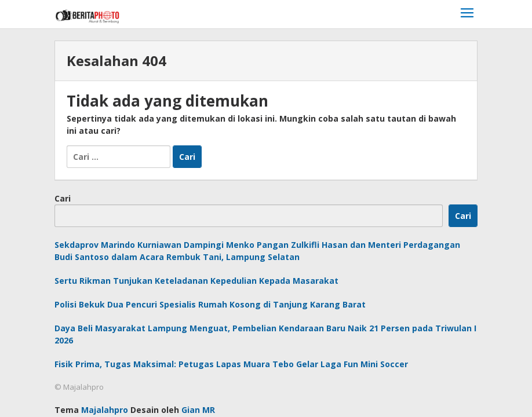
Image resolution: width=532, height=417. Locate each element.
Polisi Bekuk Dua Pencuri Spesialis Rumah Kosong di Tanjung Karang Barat (210, 304)
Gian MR (198, 410)
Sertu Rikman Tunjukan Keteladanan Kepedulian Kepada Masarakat (196, 281)
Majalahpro (105, 410)
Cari (63, 198)
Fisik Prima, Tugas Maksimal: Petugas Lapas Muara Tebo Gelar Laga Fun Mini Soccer (231, 364)
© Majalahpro (79, 387)
